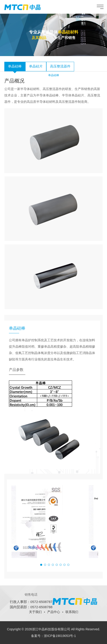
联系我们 (72, 612)
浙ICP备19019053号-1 (60, 636)
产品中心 (54, 612)
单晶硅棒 (15, 66)
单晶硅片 (36, 66)
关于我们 (35, 612)
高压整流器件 (60, 66)
